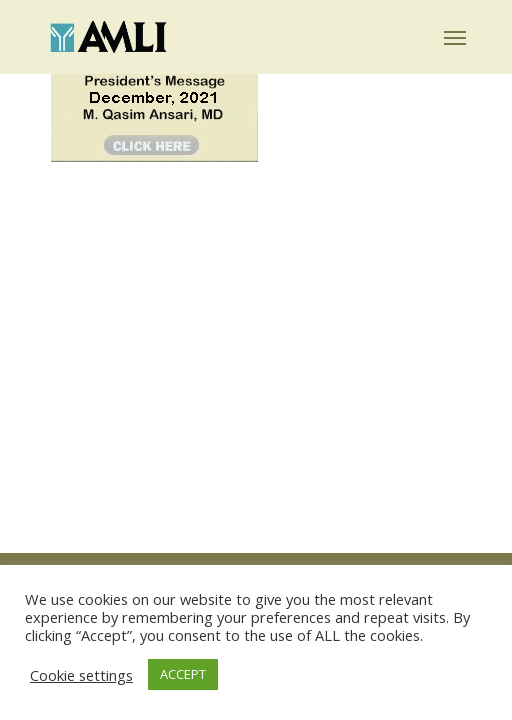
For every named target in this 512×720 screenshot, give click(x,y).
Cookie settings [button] (81, 675)
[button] (455, 37)
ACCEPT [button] (183, 674)
